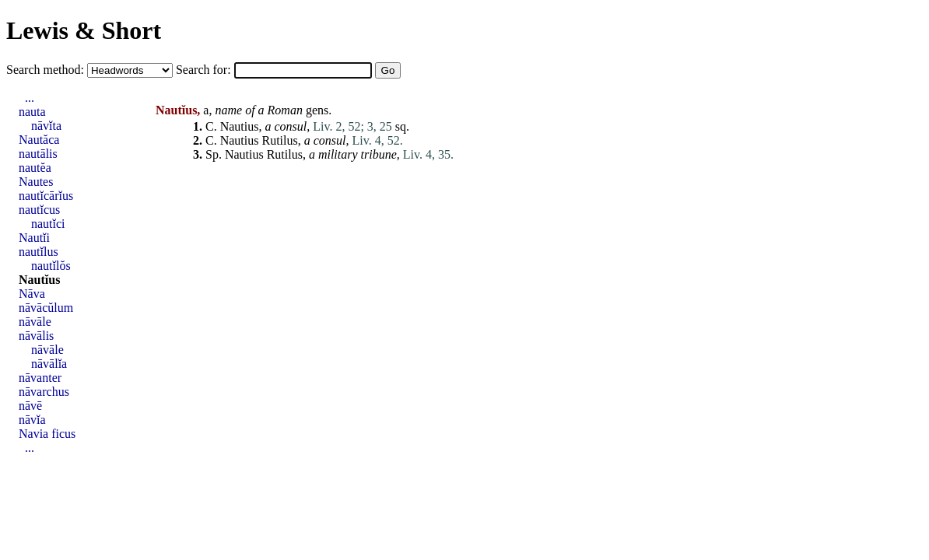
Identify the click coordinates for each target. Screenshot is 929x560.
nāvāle (35, 322)
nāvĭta (46, 126)
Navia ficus (47, 434)
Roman (285, 110)
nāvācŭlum (46, 308)
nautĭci (48, 224)
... (30, 98)
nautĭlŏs (51, 266)
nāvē (30, 406)
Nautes (36, 182)
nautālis (38, 154)
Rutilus (279, 140)
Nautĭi (34, 238)
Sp (212, 154)
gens (317, 110)
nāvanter (40, 378)
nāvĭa (32, 420)
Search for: (205, 70)
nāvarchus (44, 392)
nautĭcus (39, 210)
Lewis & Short (84, 30)
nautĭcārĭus (46, 196)
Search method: (47, 70)
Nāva (32, 294)
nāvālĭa (49, 364)
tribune (379, 154)
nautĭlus (39, 252)
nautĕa (35, 168)
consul (290, 126)
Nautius (240, 126)
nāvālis (36, 336)
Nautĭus (39, 280)
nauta (32, 112)
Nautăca (39, 140)
